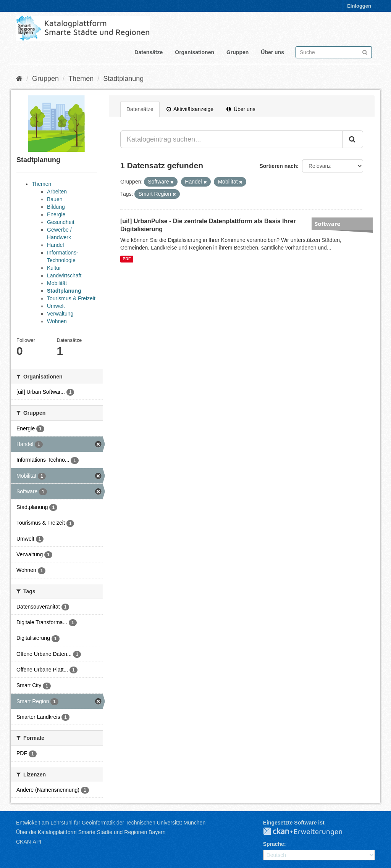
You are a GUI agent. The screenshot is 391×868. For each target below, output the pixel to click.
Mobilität (57, 283)
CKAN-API (29, 842)
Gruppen (238, 52)
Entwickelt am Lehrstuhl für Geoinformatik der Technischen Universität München (111, 823)
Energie (56, 214)
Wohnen (57, 321)
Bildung (56, 207)
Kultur (54, 268)
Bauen (55, 199)
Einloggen (359, 6)
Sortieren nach (278, 166)
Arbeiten (57, 192)
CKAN (309, 832)
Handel (55, 245)
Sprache (274, 844)
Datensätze (149, 52)
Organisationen (195, 52)
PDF (127, 259)
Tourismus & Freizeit (71, 298)
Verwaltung (60, 314)
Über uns (272, 52)
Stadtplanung (123, 79)
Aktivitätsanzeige (190, 109)
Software (327, 224)
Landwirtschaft (64, 275)
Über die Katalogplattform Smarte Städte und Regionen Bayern (91, 832)
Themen (81, 79)
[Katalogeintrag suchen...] (232, 139)
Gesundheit (61, 222)
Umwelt (56, 306)
